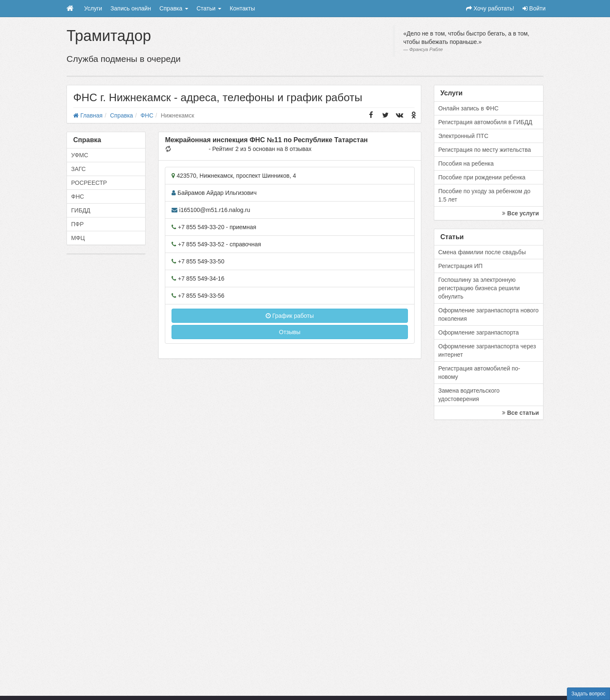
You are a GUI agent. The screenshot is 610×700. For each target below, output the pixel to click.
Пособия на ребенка (466, 164)
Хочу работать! (490, 8)
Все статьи (520, 413)
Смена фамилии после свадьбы (482, 252)
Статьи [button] (209, 8)
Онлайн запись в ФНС (469, 108)
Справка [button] (174, 8)
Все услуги (520, 213)
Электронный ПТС (464, 136)
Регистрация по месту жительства (485, 150)
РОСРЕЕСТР (89, 183)
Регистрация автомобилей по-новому (479, 373)
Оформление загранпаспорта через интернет (487, 350)
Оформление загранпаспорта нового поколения (489, 314)
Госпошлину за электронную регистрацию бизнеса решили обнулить (479, 288)
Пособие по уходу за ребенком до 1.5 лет (484, 195)
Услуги (93, 8)
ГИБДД (81, 210)
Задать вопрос (588, 694)
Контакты (242, 8)
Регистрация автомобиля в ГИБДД (486, 122)
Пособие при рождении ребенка (482, 177)
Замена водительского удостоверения (469, 395)
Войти (534, 8)
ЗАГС (78, 169)
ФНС (78, 197)
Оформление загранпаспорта (479, 332)
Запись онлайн (131, 8)
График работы (290, 316)
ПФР (77, 224)
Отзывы (290, 332)
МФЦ (78, 238)
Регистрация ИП (461, 266)
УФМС (80, 155)
